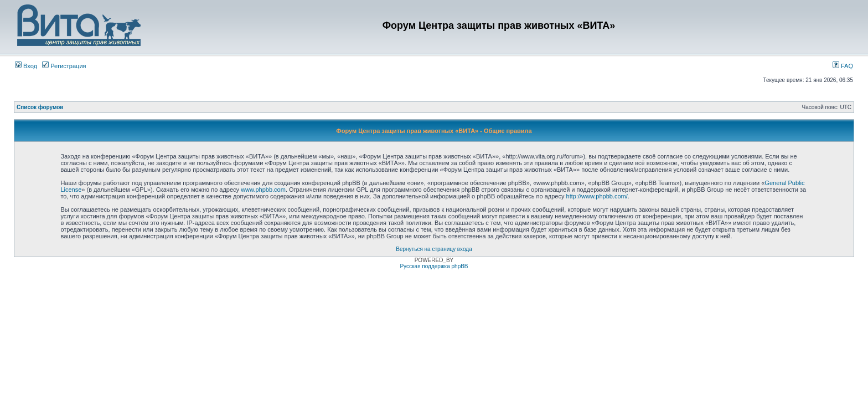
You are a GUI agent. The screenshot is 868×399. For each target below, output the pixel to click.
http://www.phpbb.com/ (597, 196)
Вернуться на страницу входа (434, 249)
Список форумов (40, 107)
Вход (26, 66)
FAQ (843, 66)
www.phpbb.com (263, 190)
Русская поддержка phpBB (434, 266)
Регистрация (64, 66)
